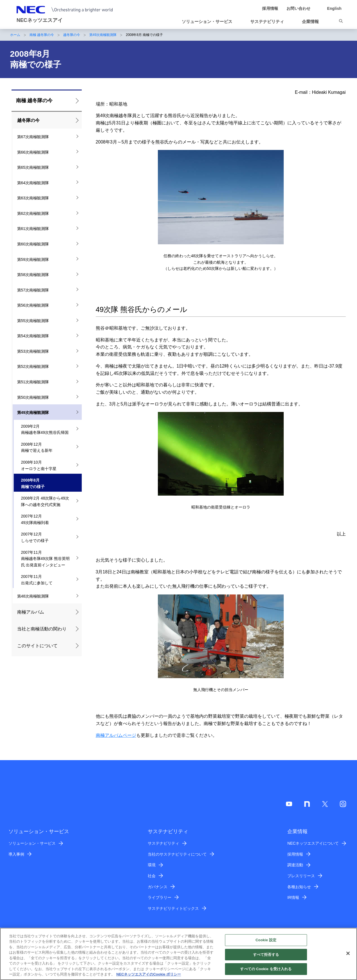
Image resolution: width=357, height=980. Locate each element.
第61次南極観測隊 (33, 229)
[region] (178, 954)
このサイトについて (37, 646)
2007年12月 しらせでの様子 (35, 537)
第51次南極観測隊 (33, 382)
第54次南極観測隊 (33, 336)
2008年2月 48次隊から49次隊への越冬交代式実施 (45, 501)
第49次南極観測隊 (103, 35)
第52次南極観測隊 (33, 366)
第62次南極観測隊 (33, 213)
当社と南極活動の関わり (42, 629)
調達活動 (295, 865)
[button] (209, 22)
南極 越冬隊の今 (42, 35)
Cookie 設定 (266, 940)
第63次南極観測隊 (33, 198)
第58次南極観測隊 (33, 275)
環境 (152, 865)
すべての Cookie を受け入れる (266, 969)
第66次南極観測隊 (33, 152)
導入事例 (16, 854)
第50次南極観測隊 (33, 397)
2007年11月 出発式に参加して (37, 580)
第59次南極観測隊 (33, 259)
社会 (152, 876)
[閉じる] (348, 953)
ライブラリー (160, 897)
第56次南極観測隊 (33, 305)
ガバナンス (158, 887)
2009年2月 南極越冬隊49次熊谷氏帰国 (45, 429)
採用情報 (295, 854)
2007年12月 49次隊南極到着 (35, 519)
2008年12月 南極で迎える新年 (37, 447)
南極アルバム (31, 612)
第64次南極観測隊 (33, 183)
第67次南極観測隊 (33, 137)
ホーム (15, 35)
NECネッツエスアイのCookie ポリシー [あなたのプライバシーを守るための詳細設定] (149, 974)
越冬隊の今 (72, 35)
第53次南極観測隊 (33, 351)
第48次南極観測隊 (33, 596)
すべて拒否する (266, 955)
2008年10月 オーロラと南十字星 (39, 465)
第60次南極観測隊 (33, 244)
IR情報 (293, 897)
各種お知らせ (299, 887)
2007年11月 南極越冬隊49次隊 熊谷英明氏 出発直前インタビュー (45, 559)
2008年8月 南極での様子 (33, 483)
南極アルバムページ (116, 735)
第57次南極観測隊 (33, 290)
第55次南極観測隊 (33, 321)
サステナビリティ (163, 843)
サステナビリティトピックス (173, 908)
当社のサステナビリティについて (177, 854)
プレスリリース (301, 876)
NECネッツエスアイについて (313, 843)
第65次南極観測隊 (33, 167)
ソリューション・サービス (32, 843)
